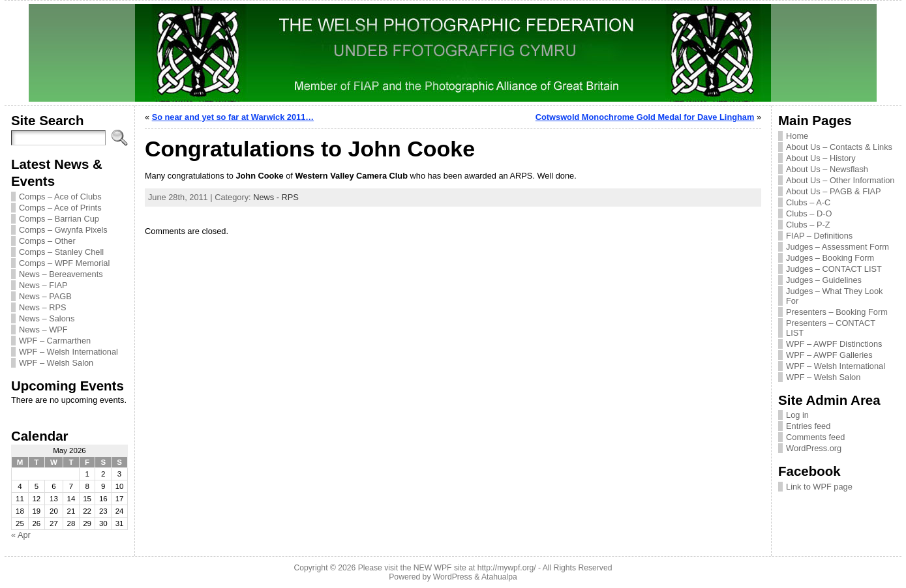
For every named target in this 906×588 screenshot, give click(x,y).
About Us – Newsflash (827, 169)
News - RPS (276, 197)
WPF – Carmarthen (55, 341)
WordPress (453, 577)
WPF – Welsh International (68, 352)
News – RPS (43, 307)
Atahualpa (499, 577)
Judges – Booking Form (830, 258)
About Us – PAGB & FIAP (834, 191)
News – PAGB (45, 296)
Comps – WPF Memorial (64, 263)
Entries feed (808, 426)
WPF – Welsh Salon (56, 363)
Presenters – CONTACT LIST (831, 328)
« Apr (21, 535)
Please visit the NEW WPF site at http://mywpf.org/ (447, 568)
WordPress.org (814, 448)
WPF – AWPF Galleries (829, 355)
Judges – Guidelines (824, 280)
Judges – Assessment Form (838, 247)
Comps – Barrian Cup (59, 219)
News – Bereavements (61, 274)
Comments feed (815, 437)
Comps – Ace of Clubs (60, 197)
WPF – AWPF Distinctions (834, 344)
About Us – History (821, 158)
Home (797, 136)
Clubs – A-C (808, 202)
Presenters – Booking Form (837, 312)
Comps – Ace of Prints (60, 208)
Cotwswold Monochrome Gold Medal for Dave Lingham (645, 117)
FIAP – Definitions (819, 236)
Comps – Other (47, 241)
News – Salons (47, 318)
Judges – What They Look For (834, 296)
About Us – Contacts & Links (839, 147)
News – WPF (43, 330)
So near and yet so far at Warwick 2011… (233, 117)
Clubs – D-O (809, 213)
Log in (797, 415)
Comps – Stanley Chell (61, 252)
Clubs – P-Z (808, 225)
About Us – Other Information (840, 180)
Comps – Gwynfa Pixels (63, 230)
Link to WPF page (819, 487)
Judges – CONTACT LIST (834, 269)
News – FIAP (43, 285)
